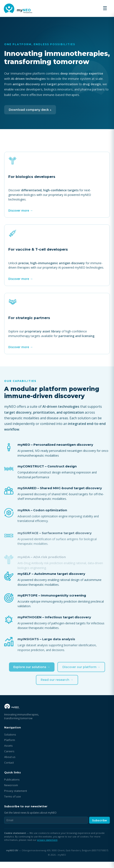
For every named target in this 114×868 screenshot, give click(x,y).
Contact (9, 769)
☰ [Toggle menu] (105, 8)
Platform (10, 746)
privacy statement (47, 846)
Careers (9, 758)
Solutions (10, 741)
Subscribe (99, 827)
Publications (12, 786)
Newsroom (11, 791)
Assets (8, 752)
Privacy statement (16, 797)
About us (10, 763)
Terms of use (13, 803)
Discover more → (21, 214)
